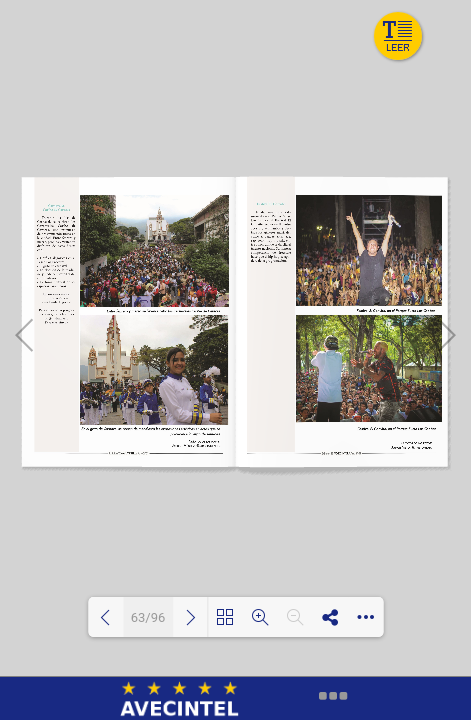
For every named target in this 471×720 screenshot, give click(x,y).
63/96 (148, 617)
